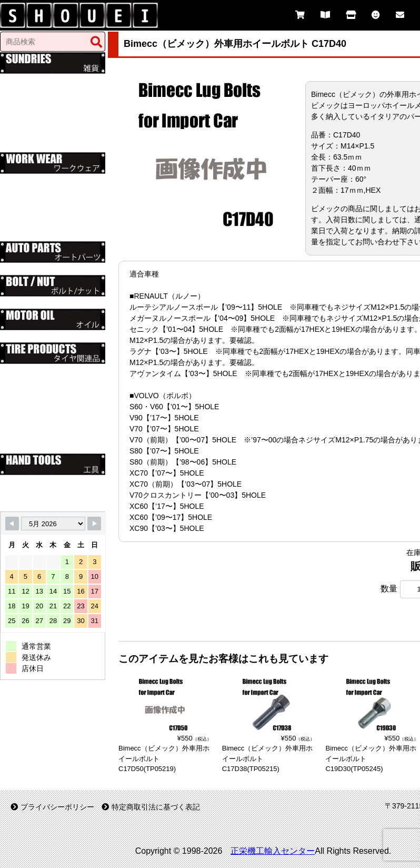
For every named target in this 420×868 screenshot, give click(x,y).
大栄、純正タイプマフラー (55, 269)
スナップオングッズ (44, 80)
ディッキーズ (33, 180)
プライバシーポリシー (52, 807)
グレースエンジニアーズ (51, 224)
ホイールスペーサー (44, 381)
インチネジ (29, 302)
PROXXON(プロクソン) (50, 503)
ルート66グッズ (37, 113)
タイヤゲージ (33, 436)
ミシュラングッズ (40, 102)
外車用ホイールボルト (47, 403)
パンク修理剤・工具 (44, 447)
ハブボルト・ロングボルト (55, 370)
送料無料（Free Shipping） (56, 146)
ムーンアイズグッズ (44, 124)
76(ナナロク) (32, 202)
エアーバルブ (33, 425)
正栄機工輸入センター (273, 851)
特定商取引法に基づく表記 (151, 807)
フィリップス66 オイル (49, 336)
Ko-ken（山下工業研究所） (55, 481)
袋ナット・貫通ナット (47, 414)
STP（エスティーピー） (51, 213)
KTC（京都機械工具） (47, 492)
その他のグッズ (36, 135)
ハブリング (29, 392)
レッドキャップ (36, 191)
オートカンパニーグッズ (51, 91)
